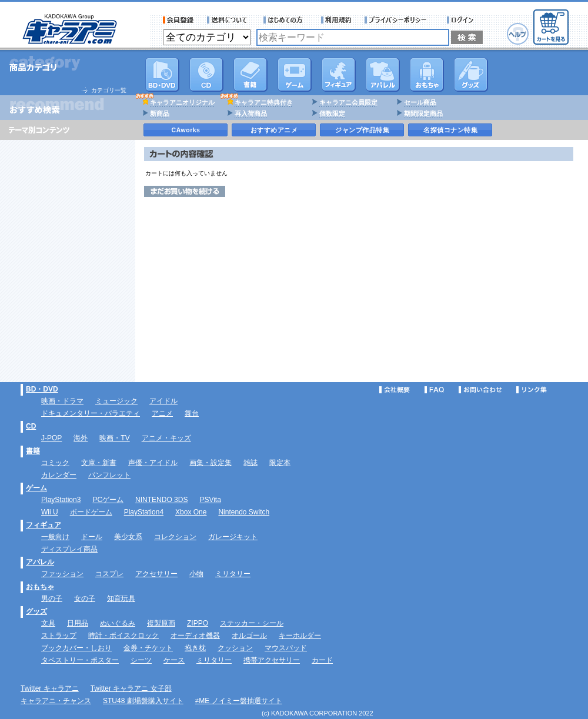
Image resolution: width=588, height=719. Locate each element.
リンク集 (532, 390)
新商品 (160, 113)
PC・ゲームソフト (295, 75)
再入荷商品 (251, 113)
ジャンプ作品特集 (362, 130)
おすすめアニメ (274, 130)
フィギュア (339, 75)
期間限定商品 (423, 113)
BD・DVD (42, 389)
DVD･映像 (162, 75)
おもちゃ (427, 75)
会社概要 (395, 390)
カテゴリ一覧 (109, 90)
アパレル (383, 75)
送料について (229, 20)
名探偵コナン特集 (450, 130)
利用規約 (336, 20)
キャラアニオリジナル (182, 102)
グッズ (471, 75)
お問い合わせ (480, 390)
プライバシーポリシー (399, 20)
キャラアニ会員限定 (348, 102)
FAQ (434, 390)
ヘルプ (518, 34)
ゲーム (36, 488)
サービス (286, 20)
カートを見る (551, 27)
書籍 (250, 75)
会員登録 (178, 20)
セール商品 (420, 102)
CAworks (186, 130)
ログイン (462, 20)
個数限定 (332, 113)
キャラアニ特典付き (264, 102)
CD (206, 75)
